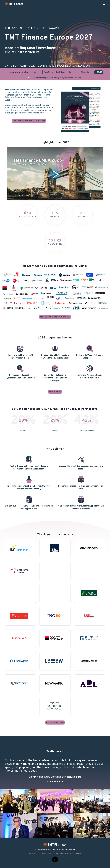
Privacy (32, 853)
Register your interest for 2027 (29, 121)
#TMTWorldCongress (73, 853)
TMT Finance (14, 4)
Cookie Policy (58, 853)
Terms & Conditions (44, 853)
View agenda (55, 392)
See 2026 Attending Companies (55, 317)
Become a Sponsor (55, 723)
